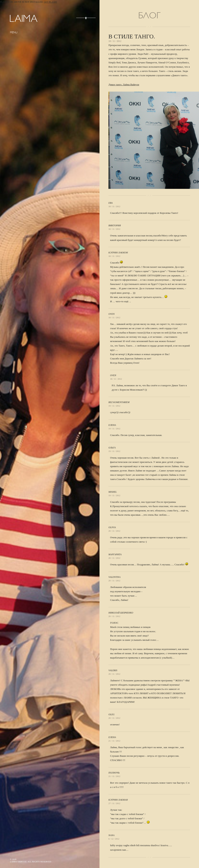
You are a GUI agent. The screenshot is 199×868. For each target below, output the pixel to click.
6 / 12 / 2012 (114, 839)
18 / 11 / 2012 (114, 206)
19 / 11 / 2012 (114, 406)
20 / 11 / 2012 (114, 531)
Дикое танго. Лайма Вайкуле (124, 84)
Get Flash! (51, 2)
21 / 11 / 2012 (114, 741)
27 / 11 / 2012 (114, 803)
